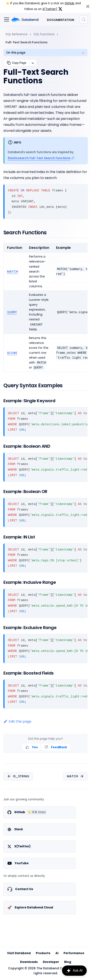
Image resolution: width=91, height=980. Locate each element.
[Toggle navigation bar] (7, 19)
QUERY (12, 312)
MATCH (13, 271)
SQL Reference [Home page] (17, 34)
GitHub (69, 3)
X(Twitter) (50, 9)
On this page (16, 53)
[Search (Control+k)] (84, 19)
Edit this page (17, 721)
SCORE (12, 353)
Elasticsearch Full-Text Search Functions (39, 158)
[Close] (88, 6)
